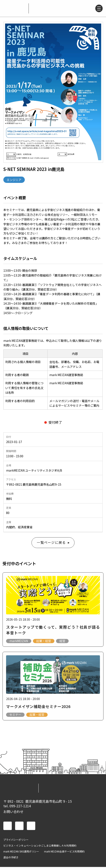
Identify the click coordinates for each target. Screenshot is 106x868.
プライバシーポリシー (16, 841)
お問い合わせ (13, 813)
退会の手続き (11, 858)
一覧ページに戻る (51, 543)
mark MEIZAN (14, 8)
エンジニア (14, 180)
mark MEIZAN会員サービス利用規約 (64, 852)
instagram (31, 827)
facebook (8, 827)
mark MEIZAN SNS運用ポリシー (21, 852)
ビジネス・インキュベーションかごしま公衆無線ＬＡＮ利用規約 (40, 847)
